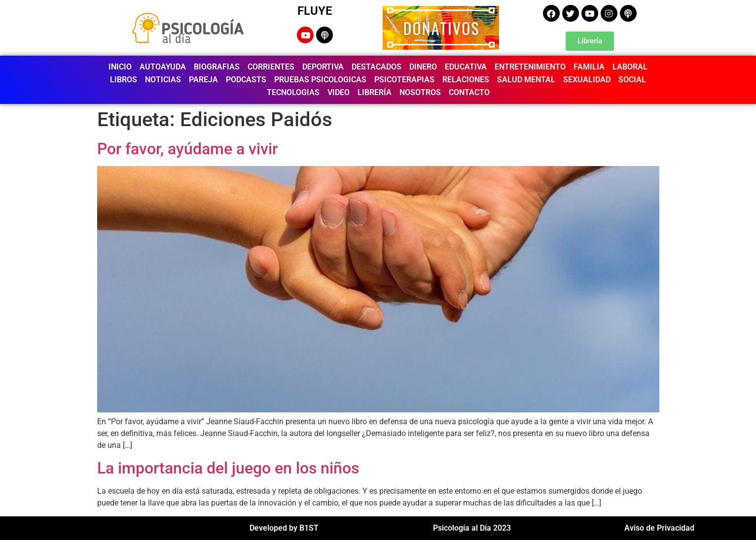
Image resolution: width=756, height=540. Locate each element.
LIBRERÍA (375, 92)
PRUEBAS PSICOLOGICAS (320, 80)
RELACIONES (466, 80)
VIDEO (339, 92)
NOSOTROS (420, 92)
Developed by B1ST (284, 528)
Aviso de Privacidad (659, 528)
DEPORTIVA (323, 67)
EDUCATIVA (466, 67)
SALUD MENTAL (526, 80)
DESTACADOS (377, 67)
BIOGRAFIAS (217, 67)
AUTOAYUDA (163, 67)
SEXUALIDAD (587, 80)
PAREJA (203, 80)
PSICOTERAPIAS (404, 80)
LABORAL (630, 67)
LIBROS (124, 80)
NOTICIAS (163, 80)
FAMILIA (589, 67)
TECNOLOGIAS (293, 92)
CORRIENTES (271, 67)
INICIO (120, 67)
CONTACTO (469, 92)
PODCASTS (246, 80)
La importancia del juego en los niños (228, 468)
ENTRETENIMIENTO (530, 67)
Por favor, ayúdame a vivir (187, 149)
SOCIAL (632, 80)
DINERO (423, 67)
